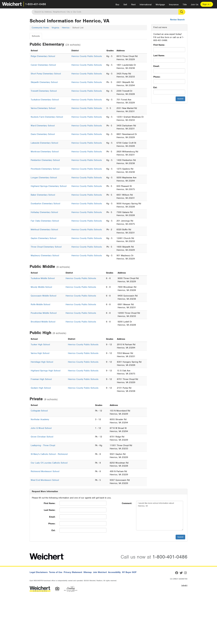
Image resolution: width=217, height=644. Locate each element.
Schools (36, 36)
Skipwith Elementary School (44, 82)
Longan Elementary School (44, 178)
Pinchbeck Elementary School (45, 169)
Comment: (127, 503)
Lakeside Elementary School (44, 143)
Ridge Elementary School (43, 56)
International (146, 5)
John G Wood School (41, 428)
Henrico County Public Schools (87, 56)
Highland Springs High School (46, 371)
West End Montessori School (45, 480)
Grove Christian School (42, 437)
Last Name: (159, 56)
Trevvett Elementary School (44, 91)
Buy (117, 5)
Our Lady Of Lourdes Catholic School (49, 463)
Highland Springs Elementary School (49, 186)
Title (185, 5)
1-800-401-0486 (36, 4)
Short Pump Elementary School (46, 74)
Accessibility (114, 572)
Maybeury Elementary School (45, 256)
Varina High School (40, 353)
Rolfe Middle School (40, 304)
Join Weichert (100, 572)
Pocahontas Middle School (44, 313)
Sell (125, 5)
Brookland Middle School (43, 322)
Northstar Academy (40, 419)
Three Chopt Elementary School (46, 247)
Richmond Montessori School (45, 471)
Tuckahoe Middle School (43, 278)
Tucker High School (40, 345)
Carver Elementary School (43, 65)
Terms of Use (56, 572)
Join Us (195, 5)
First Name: (159, 45)
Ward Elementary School (43, 126)
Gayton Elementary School (44, 238)
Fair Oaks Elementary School (45, 221)
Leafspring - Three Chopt (43, 445)
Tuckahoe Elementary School (45, 100)
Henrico (66, 28)
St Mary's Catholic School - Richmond (49, 454)
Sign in (207, 4)
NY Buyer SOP (129, 572)
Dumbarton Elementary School (45, 204)
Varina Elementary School (43, 108)
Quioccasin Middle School (44, 296)
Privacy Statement (73, 572)
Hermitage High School (42, 362)
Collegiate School (39, 411)
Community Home (40, 28)
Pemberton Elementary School (45, 160)
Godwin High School (41, 388)
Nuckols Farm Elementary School (47, 117)
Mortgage (160, 5)
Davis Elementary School (43, 134)
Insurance (174, 5)
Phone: (157, 77)
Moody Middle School (41, 287)
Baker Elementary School (43, 195)
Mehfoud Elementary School (44, 230)
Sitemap (88, 572)
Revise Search (177, 20)
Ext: (155, 87)
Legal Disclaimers (39, 572)
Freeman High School (41, 379)
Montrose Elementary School (45, 152)
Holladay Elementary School (44, 212)
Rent (133, 5)
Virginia (55, 28)
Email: (156, 66)
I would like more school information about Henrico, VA (160, 516)
